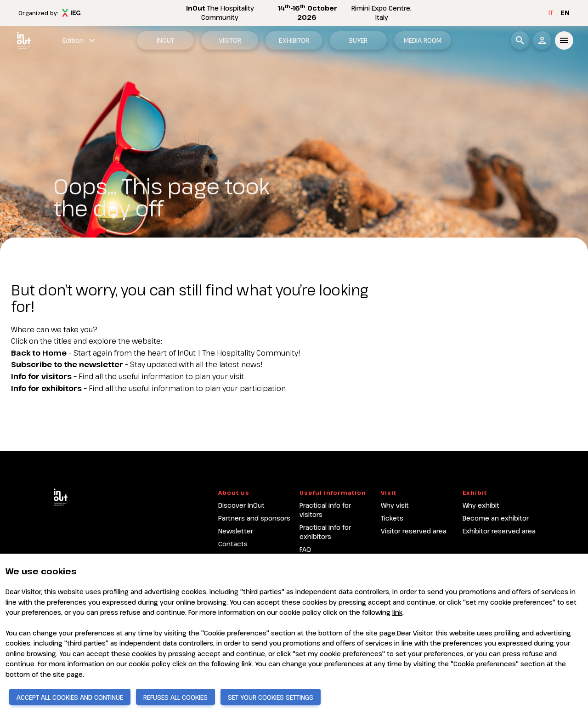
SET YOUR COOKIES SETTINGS (271, 697)
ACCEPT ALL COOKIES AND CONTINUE (70, 697)
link (397, 612)
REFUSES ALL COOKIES (175, 697)
